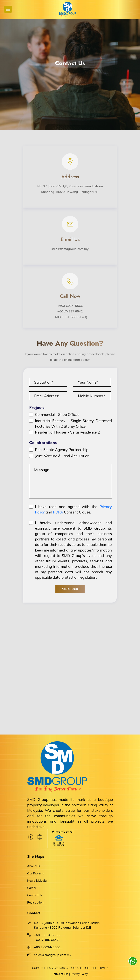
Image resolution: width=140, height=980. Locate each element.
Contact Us (35, 895)
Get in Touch (70, 589)
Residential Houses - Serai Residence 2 (67, 432)
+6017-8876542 (46, 940)
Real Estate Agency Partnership (62, 450)
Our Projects (35, 873)
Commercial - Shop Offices (57, 415)
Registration (35, 902)
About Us (34, 866)
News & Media (37, 881)
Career (32, 888)
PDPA (58, 512)
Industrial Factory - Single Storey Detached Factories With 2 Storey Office (73, 423)
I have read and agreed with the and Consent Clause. (73, 509)
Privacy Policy (79, 974)
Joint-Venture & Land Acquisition (62, 456)
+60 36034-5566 (47, 935)
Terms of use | (61, 974)
